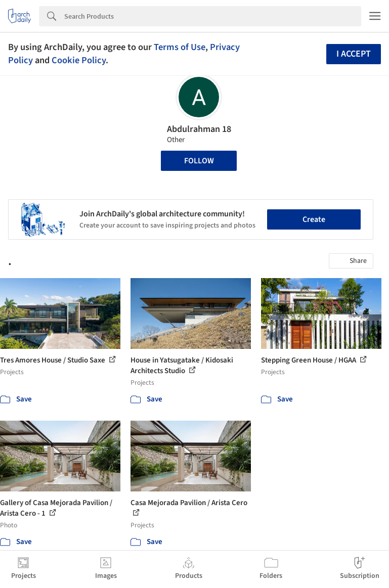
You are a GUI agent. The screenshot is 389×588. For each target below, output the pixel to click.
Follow (199, 161)
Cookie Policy (79, 60)
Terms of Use (180, 47)
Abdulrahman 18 (199, 129)
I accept (354, 54)
